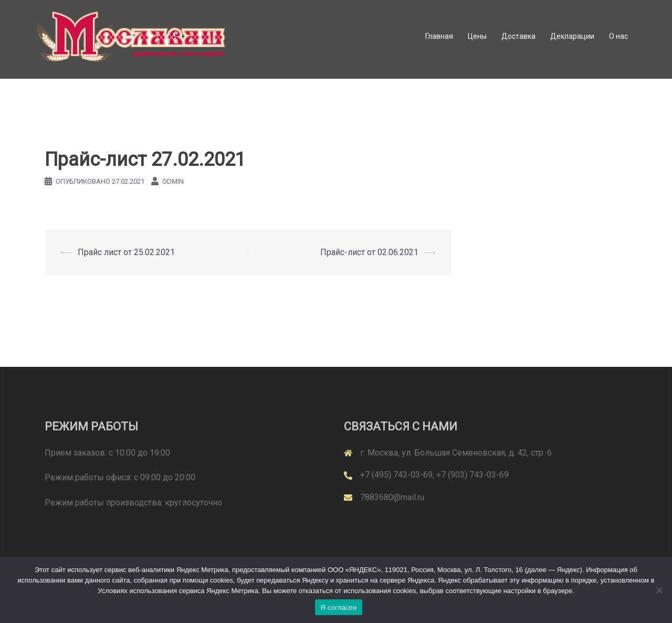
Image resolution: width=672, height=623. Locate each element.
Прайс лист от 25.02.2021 (126, 252)
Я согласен (339, 608)
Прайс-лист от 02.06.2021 (369, 252)
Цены (477, 36)
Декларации (572, 36)
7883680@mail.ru (392, 497)
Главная (439, 36)
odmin (173, 181)
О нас (618, 36)
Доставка (518, 36)
